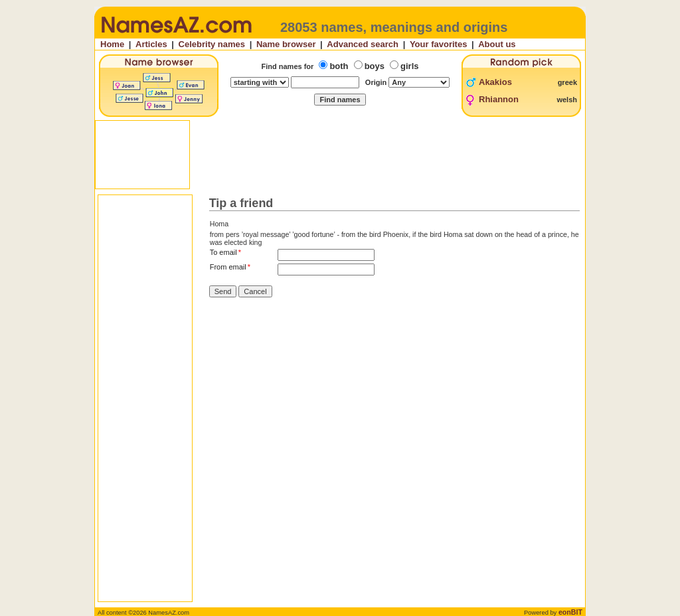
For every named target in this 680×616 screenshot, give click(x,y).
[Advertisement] (341, 155)
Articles (151, 44)
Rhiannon (499, 99)
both (339, 66)
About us (497, 44)
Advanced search (363, 44)
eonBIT (570, 612)
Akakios (495, 82)
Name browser (286, 44)
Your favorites (438, 44)
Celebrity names (212, 44)
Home (112, 44)
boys (375, 66)
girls (409, 66)
